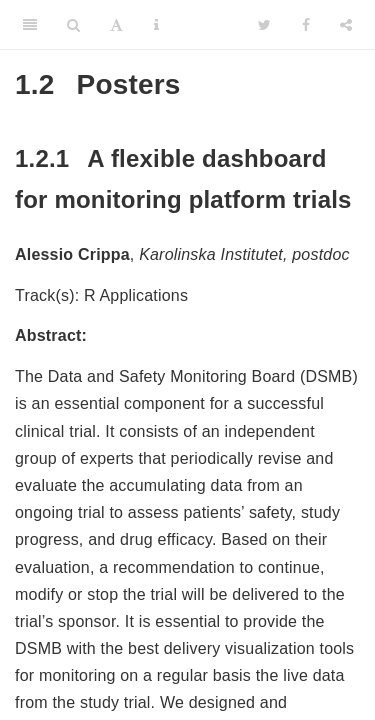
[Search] (73, 25)
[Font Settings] (116, 25)
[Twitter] (264, 25)
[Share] (346, 25)
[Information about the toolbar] (156, 25)
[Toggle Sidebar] (30, 25)
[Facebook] (306, 25)
